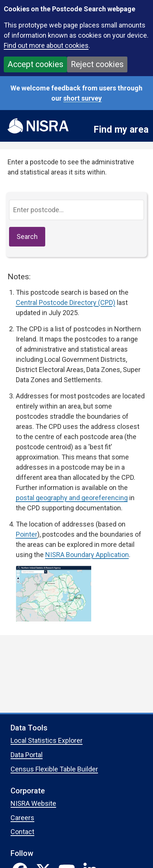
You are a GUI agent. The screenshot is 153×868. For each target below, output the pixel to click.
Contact (22, 832)
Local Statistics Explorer (47, 740)
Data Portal (27, 755)
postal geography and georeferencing (72, 498)
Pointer (27, 534)
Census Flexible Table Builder (54, 769)
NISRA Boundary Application (87, 555)
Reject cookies (97, 64)
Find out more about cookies (46, 45)
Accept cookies (35, 64)
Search (27, 237)
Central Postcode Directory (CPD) (66, 302)
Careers (22, 818)
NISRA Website (33, 803)
